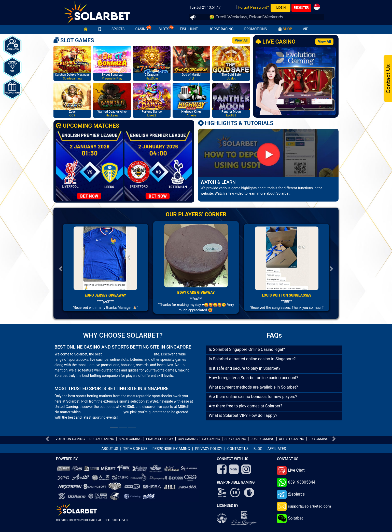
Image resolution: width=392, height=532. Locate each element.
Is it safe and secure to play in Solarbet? (244, 368)
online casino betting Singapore (128, 354)
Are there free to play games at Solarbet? (246, 406)
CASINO (142, 29)
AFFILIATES (277, 449)
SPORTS (118, 29)
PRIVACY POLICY (209, 449)
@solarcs (291, 494)
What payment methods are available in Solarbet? (253, 387)
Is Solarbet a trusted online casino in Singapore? (252, 359)
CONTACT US (238, 449)
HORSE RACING (221, 29)
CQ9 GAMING (188, 439)
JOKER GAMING (263, 439)
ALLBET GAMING (292, 439)
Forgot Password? (254, 7)
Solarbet (290, 518)
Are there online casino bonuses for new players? (253, 397)
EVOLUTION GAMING (69, 439)
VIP (305, 29)
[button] (262, 87)
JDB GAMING (319, 439)
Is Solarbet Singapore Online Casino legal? (247, 349)
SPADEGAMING (130, 439)
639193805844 (296, 482)
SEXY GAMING (235, 439)
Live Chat (291, 470)
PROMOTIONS (255, 29)
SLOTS (164, 29)
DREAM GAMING (102, 439)
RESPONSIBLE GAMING (171, 449)
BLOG (258, 449)
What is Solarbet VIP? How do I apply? (243, 415)
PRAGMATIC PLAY (160, 439)
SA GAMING (211, 439)
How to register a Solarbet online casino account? (254, 378)
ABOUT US (110, 449)
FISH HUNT (189, 29)
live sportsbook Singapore (102, 412)
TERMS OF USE (135, 449)
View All (241, 40)
